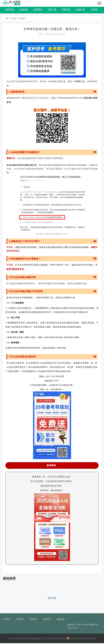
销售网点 (34, 620)
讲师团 (94, 10)
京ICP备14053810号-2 (56, 639)
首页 (7, 19)
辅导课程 (10, 10)
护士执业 (14, 19)
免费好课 (80, 10)
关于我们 (6, 620)
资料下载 (52, 10)
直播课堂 (66, 10)
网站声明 (47, 620)
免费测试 (38, 10)
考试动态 (22, 19)
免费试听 (24, 10)
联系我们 (20, 620)
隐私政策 (61, 620)
